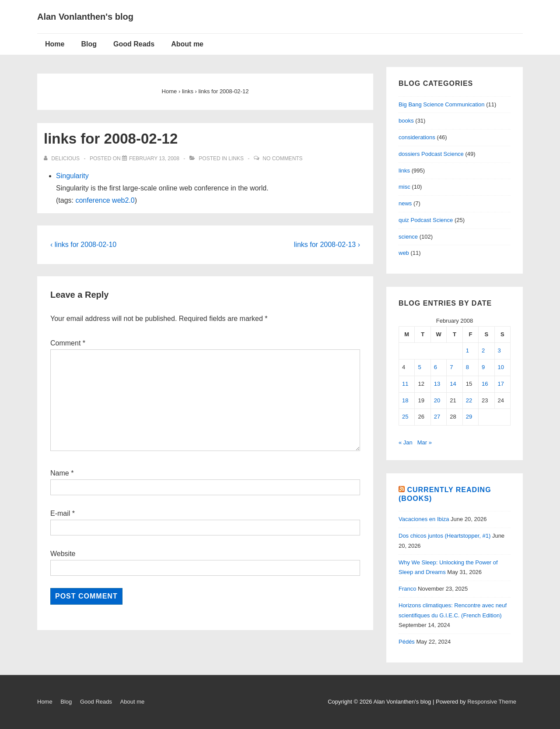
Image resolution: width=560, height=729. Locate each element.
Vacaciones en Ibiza (424, 519)
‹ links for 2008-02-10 (83, 245)
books (406, 121)
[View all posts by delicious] (62, 158)
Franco (407, 589)
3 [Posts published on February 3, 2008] (499, 350)
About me (187, 44)
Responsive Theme (492, 702)
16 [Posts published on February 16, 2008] (485, 384)
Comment (68, 343)
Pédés (407, 642)
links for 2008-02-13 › (327, 245)
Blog (89, 44)
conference (93, 200)
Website (63, 554)
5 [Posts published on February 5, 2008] (419, 367)
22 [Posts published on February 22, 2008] (469, 400)
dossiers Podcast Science (431, 154)
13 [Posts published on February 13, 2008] (437, 384)
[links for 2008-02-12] (154, 158)
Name (60, 473)
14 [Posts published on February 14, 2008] (453, 384)
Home (55, 44)
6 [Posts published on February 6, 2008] (436, 367)
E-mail (60, 513)
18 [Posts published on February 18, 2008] (405, 400)
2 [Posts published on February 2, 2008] (483, 350)
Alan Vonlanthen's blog (85, 17)
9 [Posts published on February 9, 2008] (483, 367)
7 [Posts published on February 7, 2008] (451, 367)
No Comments (282, 158)
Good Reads (134, 44)
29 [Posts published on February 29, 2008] (469, 417)
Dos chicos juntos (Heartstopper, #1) (444, 536)
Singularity (72, 176)
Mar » (425, 442)
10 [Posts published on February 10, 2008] (501, 367)
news (405, 203)
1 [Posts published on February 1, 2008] (467, 350)
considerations (417, 137)
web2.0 (123, 200)
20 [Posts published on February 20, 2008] (437, 400)
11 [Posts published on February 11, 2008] (405, 384)
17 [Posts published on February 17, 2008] (501, 384)
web (404, 253)
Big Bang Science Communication (442, 104)
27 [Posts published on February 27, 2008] (437, 417)
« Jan (406, 442)
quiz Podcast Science (426, 220)
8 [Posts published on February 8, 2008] (467, 367)
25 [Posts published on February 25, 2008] (405, 417)
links (236, 158)
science (408, 237)
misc (404, 187)
